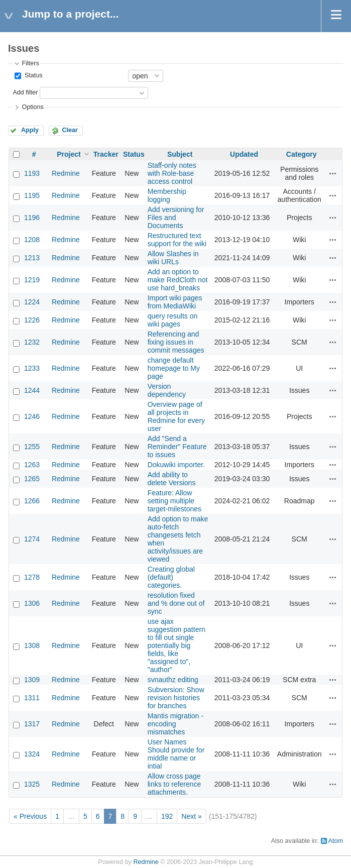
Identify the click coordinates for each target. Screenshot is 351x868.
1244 (32, 390)
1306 (32, 603)
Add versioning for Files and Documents (176, 218)
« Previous (30, 816)
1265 (32, 479)
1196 (32, 218)
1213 (32, 258)
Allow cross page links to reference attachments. (174, 784)
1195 (32, 195)
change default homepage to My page (174, 368)
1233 (32, 368)
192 (167, 816)
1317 (32, 724)
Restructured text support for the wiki (177, 240)
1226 (32, 320)
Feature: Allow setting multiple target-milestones (174, 501)
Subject (180, 154)
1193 (32, 173)
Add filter (25, 92)
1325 (32, 784)
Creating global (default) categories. (171, 577)
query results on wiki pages (173, 320)
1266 (32, 501)
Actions (333, 173)
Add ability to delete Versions (172, 479)
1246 (32, 416)
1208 (32, 240)
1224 (32, 302)
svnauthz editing (173, 680)
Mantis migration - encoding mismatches (176, 724)
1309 (32, 680)
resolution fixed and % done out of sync (176, 603)
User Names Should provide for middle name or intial (176, 754)
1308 (32, 645)
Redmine (66, 173)
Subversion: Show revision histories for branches (176, 698)
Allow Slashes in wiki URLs (173, 258)
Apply (30, 130)
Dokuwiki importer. (176, 465)
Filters (30, 63)
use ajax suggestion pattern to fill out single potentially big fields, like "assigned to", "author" (177, 645)
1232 (32, 342)
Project (69, 154)
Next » (191, 816)
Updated (244, 154)
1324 (32, 754)
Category (302, 154)
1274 (32, 539)
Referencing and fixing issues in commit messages (176, 342)
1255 (32, 447)
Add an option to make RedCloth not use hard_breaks (178, 280)
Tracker (106, 154)
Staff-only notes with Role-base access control (172, 173)
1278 (32, 577)
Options (32, 107)
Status (32, 75)
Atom (336, 841)
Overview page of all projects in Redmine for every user (176, 416)
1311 (32, 698)
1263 (32, 465)
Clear (70, 130)
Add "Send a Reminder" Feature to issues (177, 447)
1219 (32, 280)
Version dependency (167, 390)
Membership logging (167, 195)
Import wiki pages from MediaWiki (175, 302)
